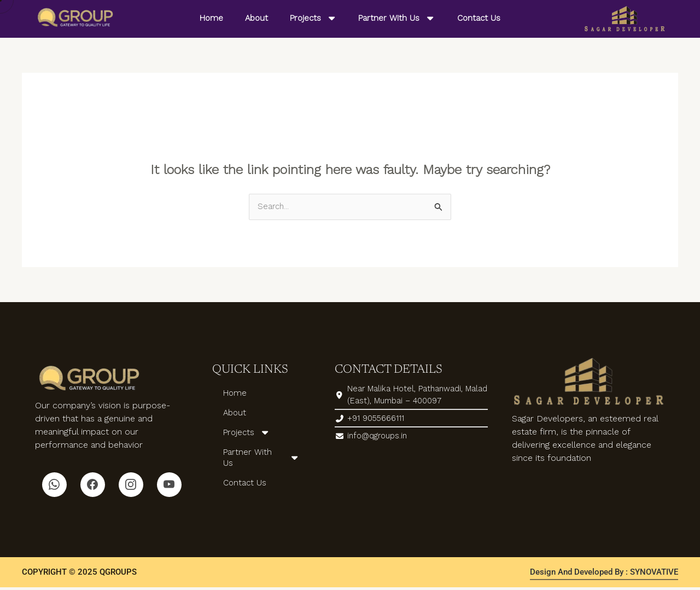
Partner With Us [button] (397, 18)
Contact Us (479, 18)
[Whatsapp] (54, 486)
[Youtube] (169, 486)
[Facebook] (93, 486)
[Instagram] (131, 486)
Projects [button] (313, 18)
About (256, 18)
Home (211, 18)
